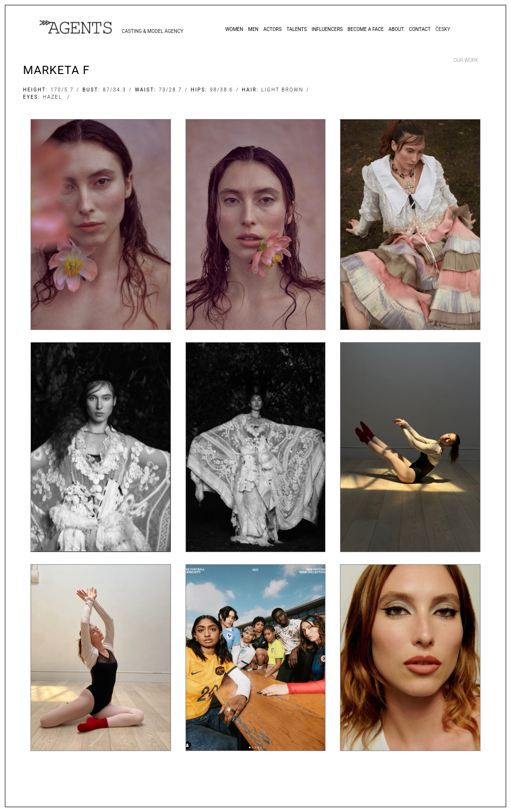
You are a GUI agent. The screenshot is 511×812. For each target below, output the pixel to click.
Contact (420, 29)
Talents (296, 29)
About (396, 29)
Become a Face (366, 29)
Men (253, 29)
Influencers (327, 29)
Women (234, 29)
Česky (443, 29)
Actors (273, 29)
